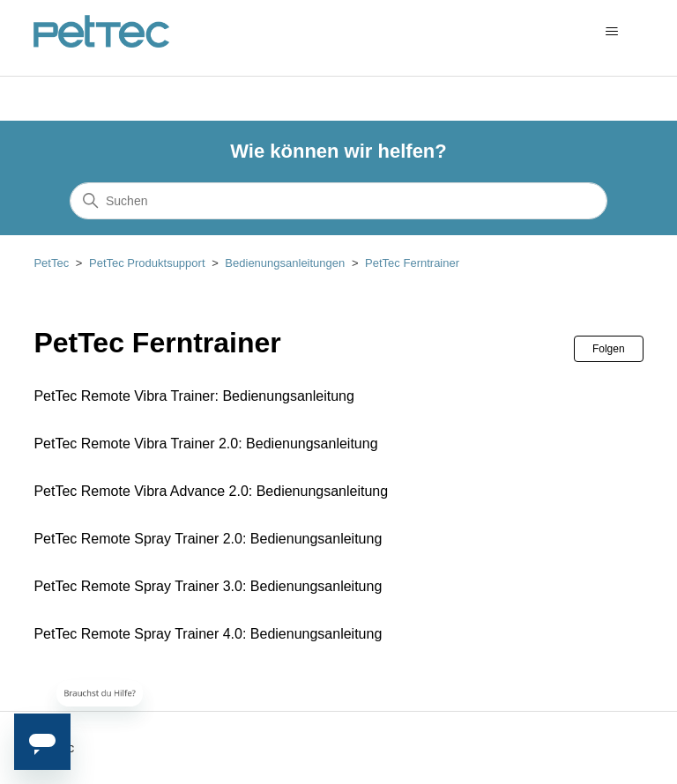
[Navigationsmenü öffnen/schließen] (612, 32)
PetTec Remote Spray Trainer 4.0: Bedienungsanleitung (208, 634)
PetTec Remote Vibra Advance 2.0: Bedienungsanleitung (211, 491)
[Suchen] (338, 201)
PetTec (51, 263)
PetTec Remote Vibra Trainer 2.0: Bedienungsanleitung (205, 444)
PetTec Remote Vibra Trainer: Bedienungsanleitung (193, 396)
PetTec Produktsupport (147, 263)
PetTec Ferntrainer (412, 263)
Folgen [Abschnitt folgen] (609, 349)
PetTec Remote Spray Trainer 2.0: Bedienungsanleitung (208, 539)
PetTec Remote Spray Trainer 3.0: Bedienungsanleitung (208, 586)
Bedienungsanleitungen (285, 263)
